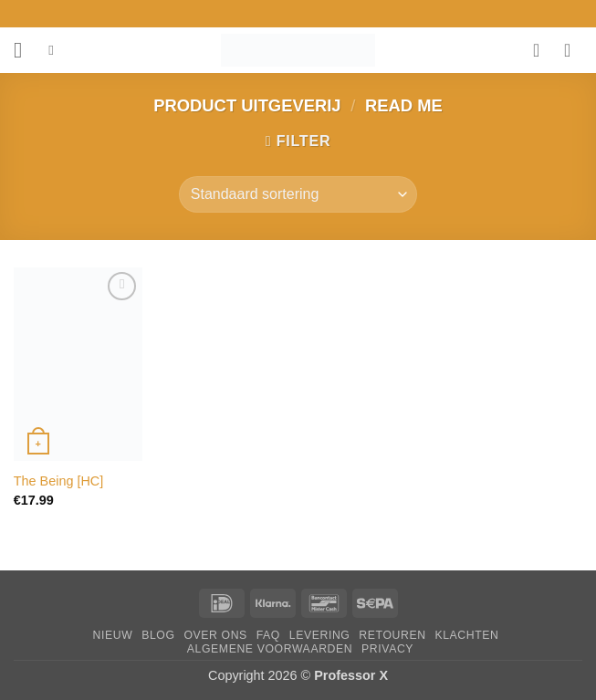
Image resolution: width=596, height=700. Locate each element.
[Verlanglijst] (542, 50)
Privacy (387, 649)
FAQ (268, 635)
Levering (320, 635)
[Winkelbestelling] (298, 194)
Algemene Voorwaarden (270, 649)
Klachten (466, 635)
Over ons (215, 635)
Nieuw (113, 635)
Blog (158, 635)
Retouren (392, 635)
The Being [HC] (58, 481)
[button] (25, 50)
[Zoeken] (55, 50)
